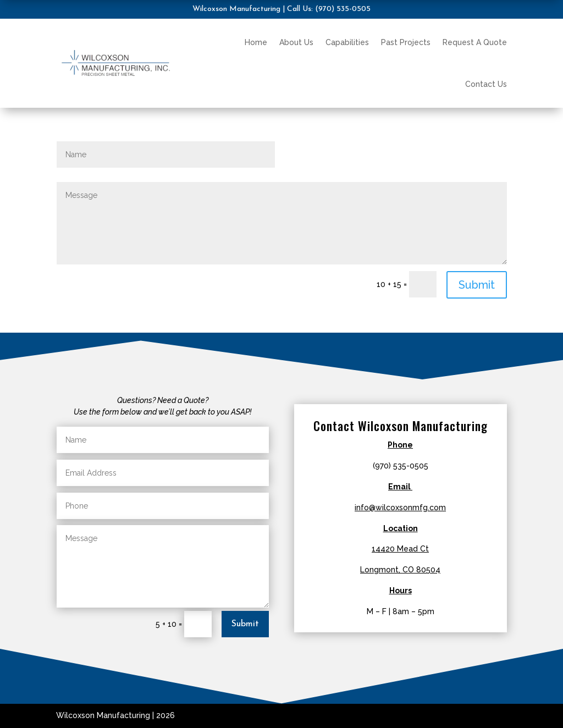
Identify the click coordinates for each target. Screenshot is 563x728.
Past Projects (406, 42)
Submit (477, 285)
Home (256, 42)
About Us (296, 42)
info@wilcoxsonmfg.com (400, 508)
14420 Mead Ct (400, 549)
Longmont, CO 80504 (400, 570)
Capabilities (347, 42)
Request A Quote (475, 42)
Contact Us (486, 84)
